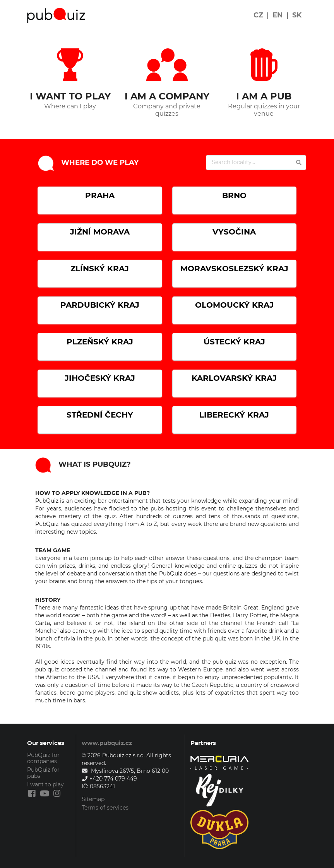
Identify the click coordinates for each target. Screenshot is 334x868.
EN (278, 15)
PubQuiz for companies (43, 758)
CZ (258, 15)
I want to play (45, 784)
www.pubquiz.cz (107, 743)
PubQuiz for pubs (43, 773)
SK (297, 15)
